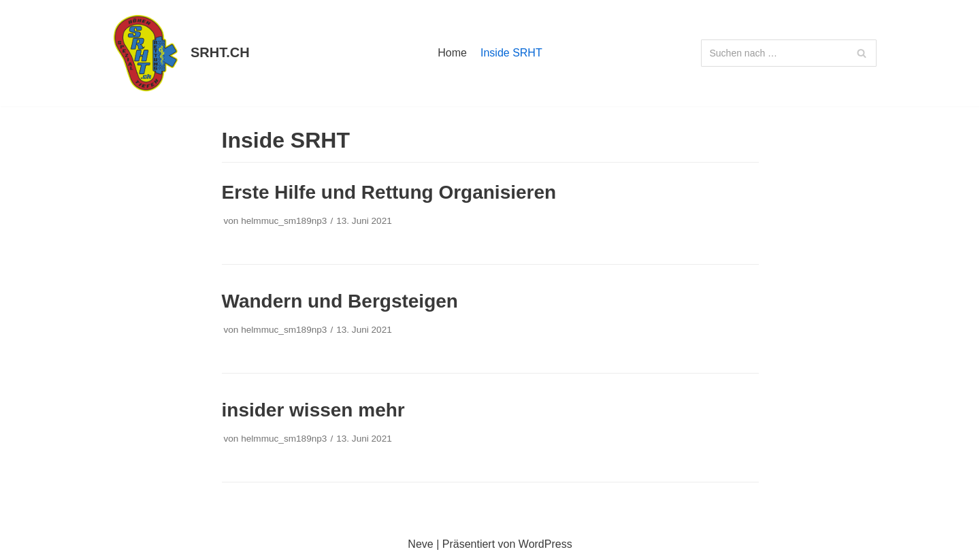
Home (452, 53)
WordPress (545, 544)
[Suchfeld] (789, 53)
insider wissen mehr (313, 410)
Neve (420, 544)
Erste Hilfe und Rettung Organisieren (389, 192)
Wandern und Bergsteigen (340, 301)
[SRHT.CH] (176, 53)
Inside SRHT (511, 53)
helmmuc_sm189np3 (284, 221)
